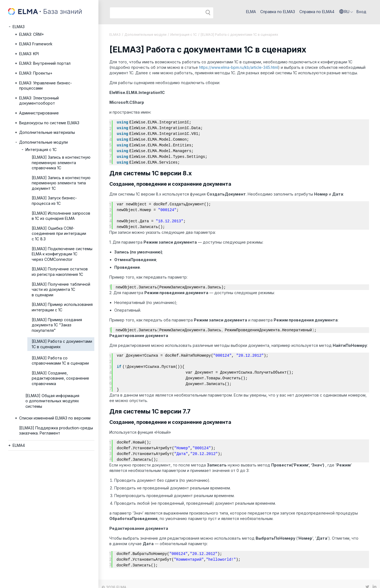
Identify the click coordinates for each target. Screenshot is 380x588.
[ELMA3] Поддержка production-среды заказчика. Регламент (56, 431)
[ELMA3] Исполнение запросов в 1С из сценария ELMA (61, 216)
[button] (346, 12)
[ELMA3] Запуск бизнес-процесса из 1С (54, 201)
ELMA (251, 12)
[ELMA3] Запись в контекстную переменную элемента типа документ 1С (61, 183)
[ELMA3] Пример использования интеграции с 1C (62, 307)
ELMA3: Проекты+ (36, 73)
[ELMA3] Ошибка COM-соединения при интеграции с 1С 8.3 (59, 234)
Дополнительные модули (43, 142)
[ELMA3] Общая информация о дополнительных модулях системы (52, 401)
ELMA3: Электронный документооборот (39, 101)
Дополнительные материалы (47, 132)
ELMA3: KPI (29, 54)
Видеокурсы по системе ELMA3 (49, 123)
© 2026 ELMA (114, 580)
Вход (361, 12)
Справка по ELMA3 (278, 12)
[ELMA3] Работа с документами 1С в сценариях (62, 344)
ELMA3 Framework (36, 44)
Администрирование (39, 113)
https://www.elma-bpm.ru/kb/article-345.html (239, 67)
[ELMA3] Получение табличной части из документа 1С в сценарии (61, 289)
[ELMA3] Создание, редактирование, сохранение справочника (60, 378)
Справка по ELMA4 (317, 12)
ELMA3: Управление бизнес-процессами (46, 86)
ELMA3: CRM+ (32, 34)
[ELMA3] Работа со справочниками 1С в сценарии (60, 361)
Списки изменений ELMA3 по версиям (55, 418)
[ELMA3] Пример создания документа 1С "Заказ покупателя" (57, 325)
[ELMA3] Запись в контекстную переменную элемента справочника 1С (61, 162)
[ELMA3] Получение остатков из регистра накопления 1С (60, 272)
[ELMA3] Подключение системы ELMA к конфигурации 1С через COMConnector (62, 254)
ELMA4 (19, 445)
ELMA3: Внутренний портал (45, 63)
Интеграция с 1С (41, 150)
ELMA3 (19, 27)
